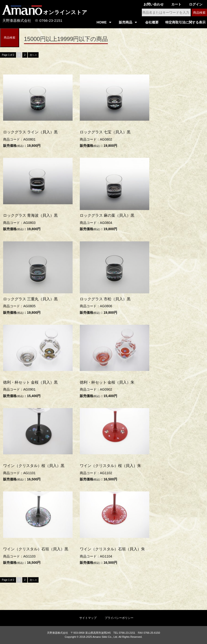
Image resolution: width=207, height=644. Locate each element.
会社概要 (152, 22)
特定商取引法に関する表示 (185, 22)
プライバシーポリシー (119, 618)
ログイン (196, 4)
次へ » (33, 56)
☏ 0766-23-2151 (49, 20)
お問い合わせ (154, 4)
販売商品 (126, 22)
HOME (102, 22)
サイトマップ (88, 618)
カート (176, 4)
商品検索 (199, 13)
